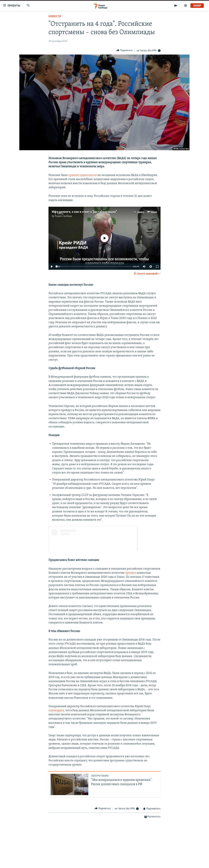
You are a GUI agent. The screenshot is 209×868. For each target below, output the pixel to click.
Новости (55, 16)
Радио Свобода (63, 216)
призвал (131, 573)
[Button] (124, 50)
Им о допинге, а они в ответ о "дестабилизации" (84, 212)
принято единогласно (83, 175)
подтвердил (56, 711)
